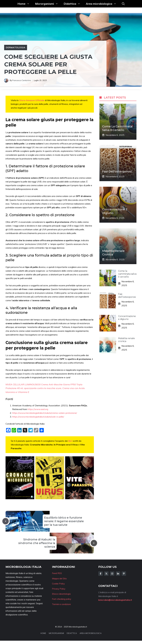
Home (25, 4)
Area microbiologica (102, 4)
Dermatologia (16, 47)
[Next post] (94, 543)
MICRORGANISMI (56, 633)
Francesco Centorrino (22, 80)
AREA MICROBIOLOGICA (91, 633)
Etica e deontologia (61, 594)
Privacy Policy (59, 589)
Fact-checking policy (62, 599)
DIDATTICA (72, 633)
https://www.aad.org (38, 409)
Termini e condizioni (61, 604)
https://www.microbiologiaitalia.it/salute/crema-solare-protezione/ (45, 413)
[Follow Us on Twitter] (106, 574)
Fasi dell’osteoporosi (117, 171)
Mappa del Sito (59, 579)
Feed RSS (57, 573)
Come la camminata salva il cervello (127, 274)
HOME (43, 633)
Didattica (73, 4)
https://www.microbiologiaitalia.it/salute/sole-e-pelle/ (38, 417)
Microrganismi (48, 4)
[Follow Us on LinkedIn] (118, 574)
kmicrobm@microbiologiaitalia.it (115, 600)
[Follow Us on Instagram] (112, 574)
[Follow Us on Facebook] (101, 574)
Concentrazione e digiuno (127, 318)
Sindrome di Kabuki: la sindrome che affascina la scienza (37, 543)
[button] (123, 4)
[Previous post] (6, 521)
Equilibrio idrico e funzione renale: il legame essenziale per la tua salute (64, 521)
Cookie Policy (58, 584)
